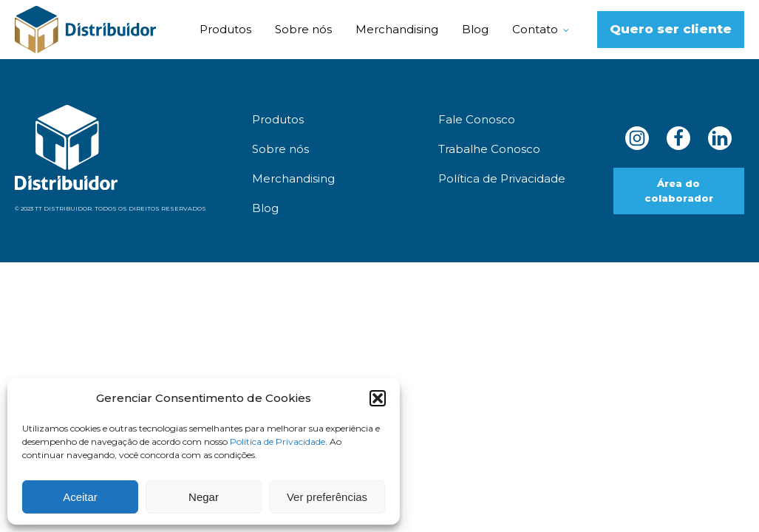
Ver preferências (327, 497)
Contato (535, 29)
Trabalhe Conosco (489, 149)
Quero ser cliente (671, 29)
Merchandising (397, 29)
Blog (475, 29)
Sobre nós (303, 29)
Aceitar (80, 497)
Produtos (225, 29)
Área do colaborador (679, 191)
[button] (378, 398)
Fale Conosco (477, 119)
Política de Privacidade (278, 441)
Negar (204, 497)
